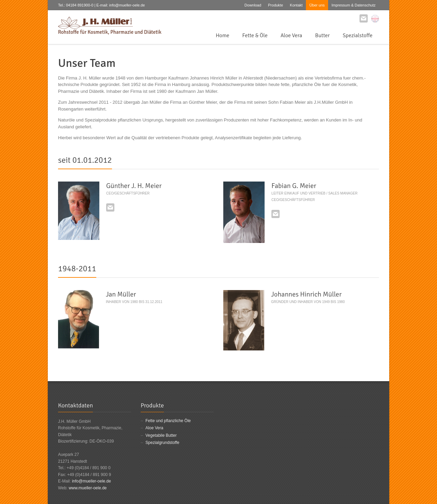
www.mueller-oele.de (88, 488)
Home (223, 35)
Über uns (317, 5)
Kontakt (296, 5)
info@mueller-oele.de (91, 481)
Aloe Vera (291, 35)
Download (253, 5)
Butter (322, 35)
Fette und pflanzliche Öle (168, 421)
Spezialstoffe (358, 35)
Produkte (276, 5)
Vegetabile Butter (161, 435)
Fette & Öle (255, 35)
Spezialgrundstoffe (162, 443)
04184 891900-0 (80, 5)
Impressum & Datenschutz (354, 5)
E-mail (110, 207)
